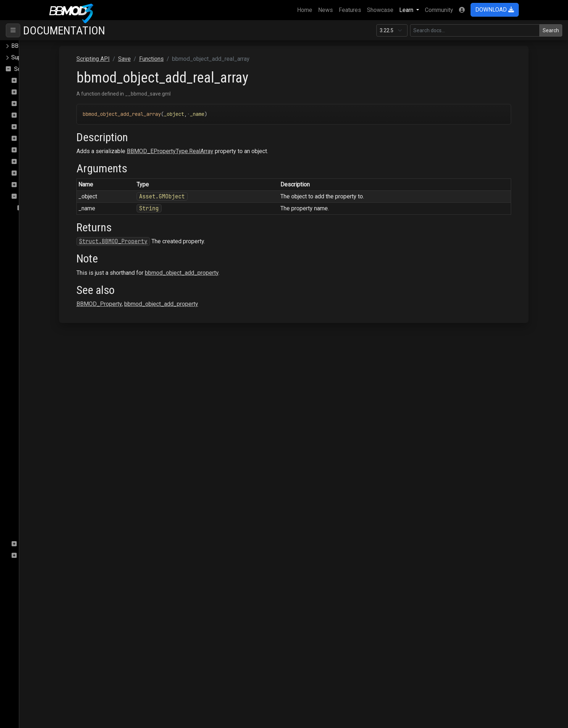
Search (551, 30)
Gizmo (28, 115)
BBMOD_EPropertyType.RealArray (242, 151)
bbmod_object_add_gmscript (66, 324)
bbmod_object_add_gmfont (64, 277)
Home (306, 9)
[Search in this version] (475, 30)
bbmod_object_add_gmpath (64, 301)
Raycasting (34, 162)
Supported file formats (40, 57)
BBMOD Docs (29, 46)
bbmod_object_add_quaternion (68, 428)
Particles (31, 138)
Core (26, 92)
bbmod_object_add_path (60, 405)
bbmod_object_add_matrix (63, 393)
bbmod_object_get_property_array (73, 509)
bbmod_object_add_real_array (67, 451)
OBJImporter (36, 127)
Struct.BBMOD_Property (185, 241)
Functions (38, 208)
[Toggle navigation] (13, 30)
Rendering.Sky (38, 185)
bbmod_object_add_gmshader (68, 335)
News (325, 10)
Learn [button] (407, 10)
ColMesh (31, 81)
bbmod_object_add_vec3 (61, 486)
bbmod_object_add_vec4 (61, 498)
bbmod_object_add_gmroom (65, 312)
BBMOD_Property (171, 304)
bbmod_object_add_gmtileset (67, 370)
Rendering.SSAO (41, 173)
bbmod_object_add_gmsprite (66, 359)
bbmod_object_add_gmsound (67, 347)
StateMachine (37, 544)
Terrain (28, 556)
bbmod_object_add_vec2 (61, 474)
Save (26, 196)
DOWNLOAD (495, 10)
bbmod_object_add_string (62, 463)
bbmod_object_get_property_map (72, 521)
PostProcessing (41, 150)
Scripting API (31, 69)
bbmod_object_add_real (60, 440)
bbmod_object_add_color (61, 266)
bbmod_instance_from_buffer (67, 220)
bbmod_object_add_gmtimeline (69, 382)
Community (439, 10)
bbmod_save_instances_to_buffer (73, 532)
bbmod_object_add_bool (60, 254)
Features (350, 10)
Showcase (380, 10)
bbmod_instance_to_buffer (63, 231)
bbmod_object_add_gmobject (67, 289)
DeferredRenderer (43, 104)
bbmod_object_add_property (66, 416)
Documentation (64, 30)
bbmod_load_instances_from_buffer (76, 243)
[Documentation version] (392, 30)
